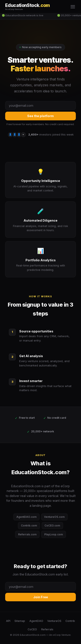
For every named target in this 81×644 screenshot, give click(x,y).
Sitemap (20, 621)
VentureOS (54, 621)
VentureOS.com (54, 517)
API (8, 621)
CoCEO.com (52, 525)
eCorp (57, 635)
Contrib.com (29, 525)
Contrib (70, 621)
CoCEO (32, 629)
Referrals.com (27, 534)
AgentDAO (36, 621)
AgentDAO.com (26, 517)
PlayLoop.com (54, 534)
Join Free (41, 597)
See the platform (40, 116)
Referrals (47, 629)
